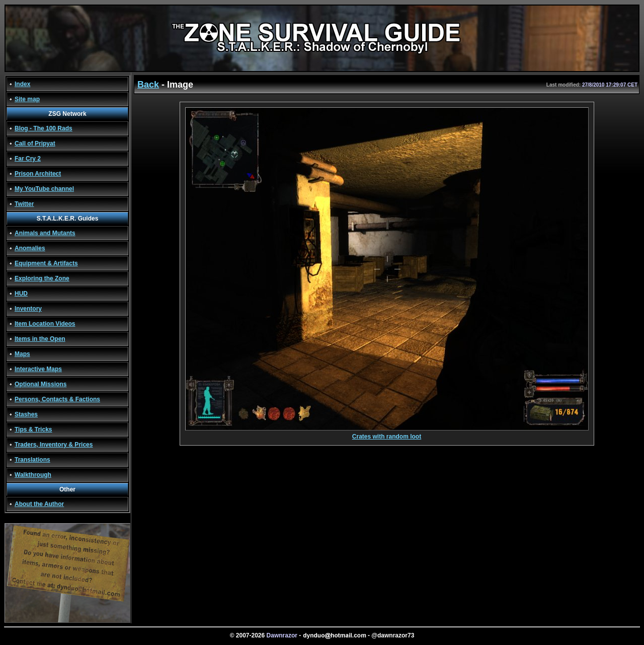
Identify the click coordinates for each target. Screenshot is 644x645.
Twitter (24, 204)
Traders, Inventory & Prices (54, 445)
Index (22, 84)
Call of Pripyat (35, 144)
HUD (21, 294)
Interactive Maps (38, 369)
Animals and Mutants (45, 233)
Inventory (28, 309)
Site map (27, 99)
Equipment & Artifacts (46, 263)
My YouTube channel (44, 189)
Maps (22, 354)
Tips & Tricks (33, 429)
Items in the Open (40, 339)
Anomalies (30, 248)
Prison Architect (38, 174)
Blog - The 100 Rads (44, 128)
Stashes (26, 414)
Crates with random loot (387, 434)
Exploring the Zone (42, 278)
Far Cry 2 (28, 159)
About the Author (39, 504)
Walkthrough (33, 475)
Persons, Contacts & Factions (57, 399)
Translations (32, 460)
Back (148, 85)
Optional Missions (41, 384)
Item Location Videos (45, 324)
